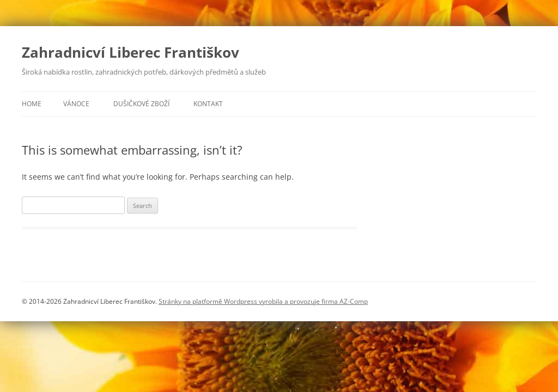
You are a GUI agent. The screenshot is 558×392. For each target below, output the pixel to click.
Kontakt (208, 104)
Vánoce (76, 104)
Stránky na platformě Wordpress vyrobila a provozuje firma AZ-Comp (263, 301)
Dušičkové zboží (141, 104)
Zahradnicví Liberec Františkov (131, 52)
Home (32, 104)
